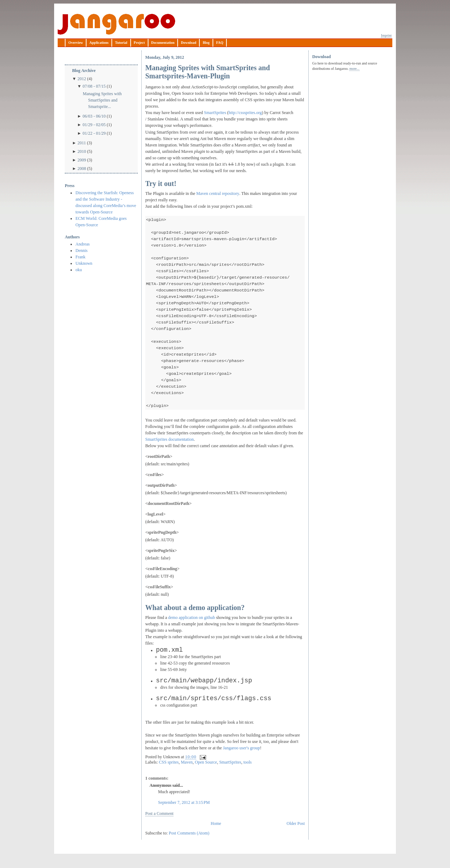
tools (248, 773)
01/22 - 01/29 (94, 133)
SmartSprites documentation (169, 450)
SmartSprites (216, 113)
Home (216, 834)
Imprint (386, 35)
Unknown (84, 263)
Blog (206, 43)
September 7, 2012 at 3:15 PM (184, 813)
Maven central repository (218, 193)
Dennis (82, 250)
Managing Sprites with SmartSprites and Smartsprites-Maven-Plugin (208, 72)
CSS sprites (169, 773)
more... (354, 69)
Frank (80, 257)
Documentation (163, 43)
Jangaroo (116, 24)
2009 (82, 160)
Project (139, 43)
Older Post (296, 834)
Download (189, 43)
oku (79, 270)
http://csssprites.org (245, 113)
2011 (82, 143)
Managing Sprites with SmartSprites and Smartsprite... (102, 100)
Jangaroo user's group (241, 759)
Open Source (206, 773)
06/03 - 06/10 (94, 116)
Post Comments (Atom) (189, 844)
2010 (82, 151)
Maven (187, 773)
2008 (82, 169)
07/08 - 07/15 (94, 86)
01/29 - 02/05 (94, 125)
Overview (76, 43)
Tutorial (121, 43)
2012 (82, 79)
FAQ (220, 43)
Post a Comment (159, 824)
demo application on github (192, 628)
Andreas (83, 244)
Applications (99, 43)
